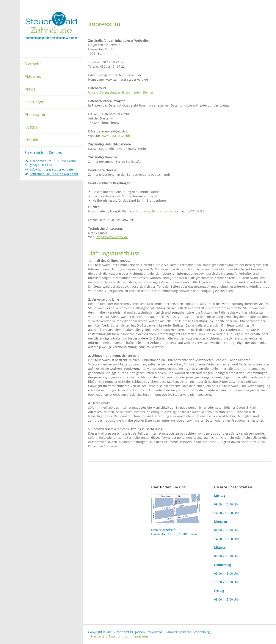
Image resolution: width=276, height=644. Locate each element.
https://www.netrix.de (112, 237)
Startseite (33, 64)
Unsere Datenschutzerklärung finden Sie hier (121, 92)
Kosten (31, 127)
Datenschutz (118, 636)
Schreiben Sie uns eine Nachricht (54, 174)
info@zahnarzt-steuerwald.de (51, 170)
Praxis (30, 89)
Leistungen (34, 102)
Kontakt (31, 140)
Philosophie (35, 115)
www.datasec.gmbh (116, 136)
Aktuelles (33, 76)
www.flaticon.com (157, 211)
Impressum (140, 636)
